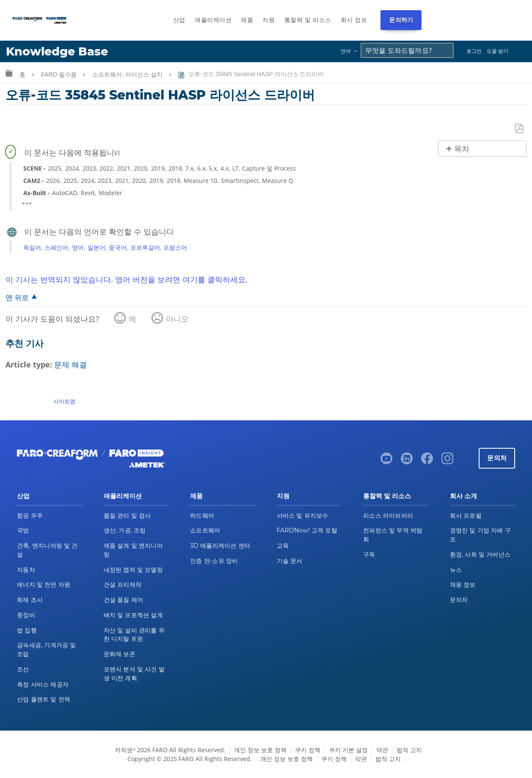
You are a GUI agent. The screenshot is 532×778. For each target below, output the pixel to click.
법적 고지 (409, 750)
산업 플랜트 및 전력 (44, 699)
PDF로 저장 (520, 129)
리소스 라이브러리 (388, 516)
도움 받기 (498, 51)
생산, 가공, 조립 (125, 530)
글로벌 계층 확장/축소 (9, 73)
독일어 (32, 247)
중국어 (118, 247)
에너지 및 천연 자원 (44, 585)
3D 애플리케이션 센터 (220, 546)
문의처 (497, 458)
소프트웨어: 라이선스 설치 (128, 74)
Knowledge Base (57, 51)
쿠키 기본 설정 (348, 750)
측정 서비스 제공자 (43, 684)
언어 (346, 51)
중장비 (26, 615)
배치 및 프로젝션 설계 (133, 615)
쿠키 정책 (308, 750)
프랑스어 (175, 247)
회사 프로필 (466, 516)
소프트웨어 (205, 530)
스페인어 (56, 247)
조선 (23, 669)
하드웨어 (202, 516)
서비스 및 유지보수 (303, 516)
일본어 (96, 247)
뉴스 (456, 570)
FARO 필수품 (60, 74)
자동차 (26, 570)
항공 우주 (30, 516)
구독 (369, 555)
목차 (462, 149)
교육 (283, 546)
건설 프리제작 (123, 585)
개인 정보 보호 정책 (260, 750)
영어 (78, 247)
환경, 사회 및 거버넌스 (480, 555)
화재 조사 (30, 600)
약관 (382, 750)
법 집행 (27, 630)
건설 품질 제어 (124, 600)
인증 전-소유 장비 (214, 561)
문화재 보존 (120, 654)
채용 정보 (463, 585)
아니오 (177, 319)
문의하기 (401, 20)
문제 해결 (70, 364)
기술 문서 (290, 561)
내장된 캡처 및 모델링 (133, 570)
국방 (23, 530)
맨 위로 (17, 297)
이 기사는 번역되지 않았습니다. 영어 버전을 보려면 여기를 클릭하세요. (127, 279)
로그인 (474, 51)
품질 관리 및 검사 (127, 516)
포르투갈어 (145, 247)
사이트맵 (64, 401)
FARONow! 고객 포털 (307, 530)
